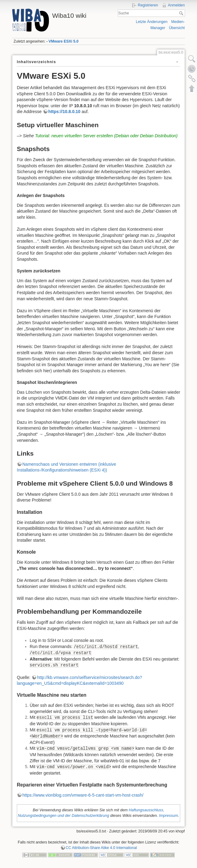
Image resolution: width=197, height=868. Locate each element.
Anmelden (176, 5)
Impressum (169, 816)
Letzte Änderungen (152, 22)
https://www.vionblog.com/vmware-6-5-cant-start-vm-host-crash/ (83, 795)
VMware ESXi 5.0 (64, 41)
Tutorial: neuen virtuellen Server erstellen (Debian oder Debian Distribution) (106, 136)
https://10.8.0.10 (64, 112)
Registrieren (148, 5)
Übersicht (177, 28)
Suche (182, 13)
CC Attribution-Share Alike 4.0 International (101, 848)
